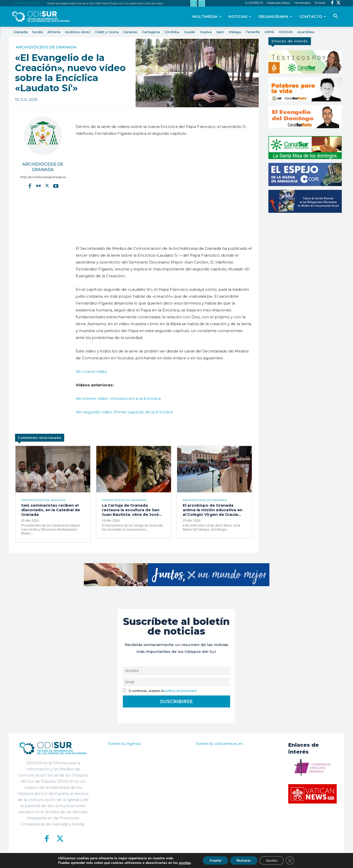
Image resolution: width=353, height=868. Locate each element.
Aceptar (212, 860)
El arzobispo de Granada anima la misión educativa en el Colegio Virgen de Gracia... (213, 510)
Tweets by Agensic (124, 744)
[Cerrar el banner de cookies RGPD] (295, 860)
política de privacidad (181, 691)
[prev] (194, 3)
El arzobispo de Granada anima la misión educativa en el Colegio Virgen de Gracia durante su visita (113, 3)
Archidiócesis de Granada (46, 47)
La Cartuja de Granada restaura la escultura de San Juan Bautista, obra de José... (132, 510)
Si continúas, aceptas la (160, 691)
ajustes (179, 862)
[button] (336, 16)
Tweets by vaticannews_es (219, 744)
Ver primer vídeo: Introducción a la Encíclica (118, 398)
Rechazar (243, 860)
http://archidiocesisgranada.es (43, 177)
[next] (202, 3)
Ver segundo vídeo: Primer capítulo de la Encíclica (124, 412)
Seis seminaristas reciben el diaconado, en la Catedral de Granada (51, 510)
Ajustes (274, 860)
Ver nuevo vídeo (91, 371)
